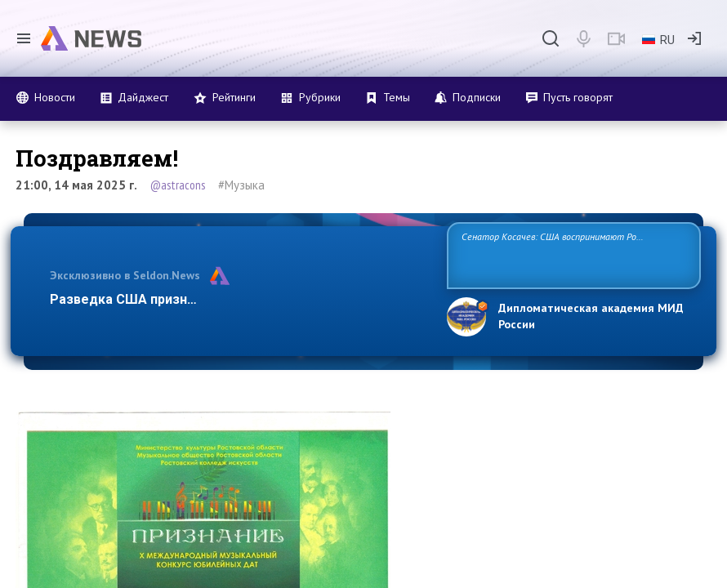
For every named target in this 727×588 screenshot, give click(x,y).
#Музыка (241, 185)
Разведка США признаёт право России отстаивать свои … (237, 299)
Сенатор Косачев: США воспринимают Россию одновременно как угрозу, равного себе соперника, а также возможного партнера (569, 254)
